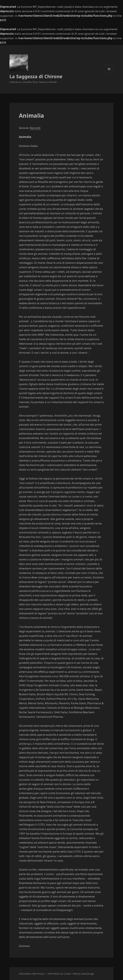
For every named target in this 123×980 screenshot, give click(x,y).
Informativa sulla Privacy (32, 974)
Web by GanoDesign (83, 974)
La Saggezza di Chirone (36, 76)
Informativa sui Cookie (59, 974)
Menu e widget (109, 73)
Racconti (35, 128)
